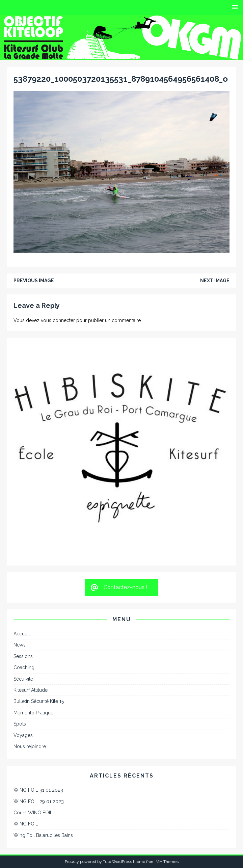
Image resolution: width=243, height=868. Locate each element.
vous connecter (58, 320)
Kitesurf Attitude (31, 690)
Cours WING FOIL (33, 813)
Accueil (22, 634)
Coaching (24, 667)
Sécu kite (23, 679)
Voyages (23, 735)
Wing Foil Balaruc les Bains (43, 835)
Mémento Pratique (33, 713)
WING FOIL (26, 824)
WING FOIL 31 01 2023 (38, 790)
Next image (215, 281)
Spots (20, 724)
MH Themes (167, 862)
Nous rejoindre (30, 746)
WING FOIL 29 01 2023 (39, 801)
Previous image (34, 281)
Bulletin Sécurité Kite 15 (39, 701)
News (20, 645)
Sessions (23, 656)
